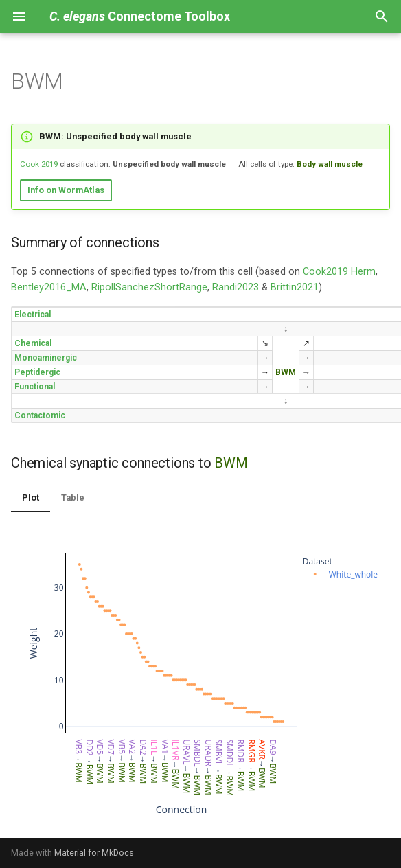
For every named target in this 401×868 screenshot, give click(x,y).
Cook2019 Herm (339, 272)
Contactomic (40, 415)
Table (73, 498)
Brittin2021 (295, 287)
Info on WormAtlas (66, 190)
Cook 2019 (39, 164)
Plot (31, 498)
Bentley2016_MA (49, 287)
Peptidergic (37, 372)
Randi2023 (236, 287)
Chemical (33, 343)
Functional (35, 387)
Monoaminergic (46, 358)
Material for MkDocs (94, 853)
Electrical (33, 315)
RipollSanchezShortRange (149, 287)
